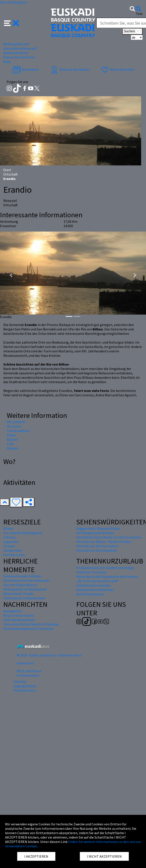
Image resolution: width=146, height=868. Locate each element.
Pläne (11, 435)
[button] (12, 23)
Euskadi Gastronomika (93, 585)
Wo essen (14, 426)
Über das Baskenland (19, 620)
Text (139, 14)
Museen (13, 448)
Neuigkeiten (13, 611)
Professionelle (28, 675)
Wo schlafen (16, 422)
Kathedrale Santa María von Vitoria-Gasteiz (109, 537)
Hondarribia (12, 550)
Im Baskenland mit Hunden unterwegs (105, 568)
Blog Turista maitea (18, 615)
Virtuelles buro (25, 690)
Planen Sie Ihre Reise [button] (19, 57)
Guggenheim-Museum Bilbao (98, 528)
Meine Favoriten (117, 69)
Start (7, 170)
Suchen (133, 31)
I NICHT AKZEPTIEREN (104, 856)
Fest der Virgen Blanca (20, 585)
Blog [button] (7, 62)
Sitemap (20, 681)
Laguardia (11, 542)
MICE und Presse (29, 671)
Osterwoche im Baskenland (24, 598)
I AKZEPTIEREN (36, 856)
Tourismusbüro (18, 431)
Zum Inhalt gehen (14, 2)
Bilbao (8, 528)
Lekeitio (9, 537)
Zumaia (9, 546)
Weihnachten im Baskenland (25, 589)
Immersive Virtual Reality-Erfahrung (31, 624)
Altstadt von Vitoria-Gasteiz (98, 546)
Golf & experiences (90, 594)
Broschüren (25, 69)
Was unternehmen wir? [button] (21, 48)
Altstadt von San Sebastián (97, 550)
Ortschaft (10, 174)
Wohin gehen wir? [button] (17, 44)
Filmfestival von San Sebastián (26, 580)
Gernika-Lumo (14, 555)
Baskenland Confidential (95, 590)
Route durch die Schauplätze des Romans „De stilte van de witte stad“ (107, 579)
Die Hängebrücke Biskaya (95, 533)
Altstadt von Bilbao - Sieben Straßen (104, 542)
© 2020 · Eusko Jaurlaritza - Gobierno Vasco (49, 655)
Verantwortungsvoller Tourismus (28, 629)
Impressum (25, 663)
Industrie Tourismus (91, 572)
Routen (12, 439)
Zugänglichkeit (25, 686)
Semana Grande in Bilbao (22, 576)
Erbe (10, 444)
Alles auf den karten (70, 69)
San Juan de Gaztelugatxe (23, 533)
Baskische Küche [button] (16, 53)
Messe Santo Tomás (18, 594)
